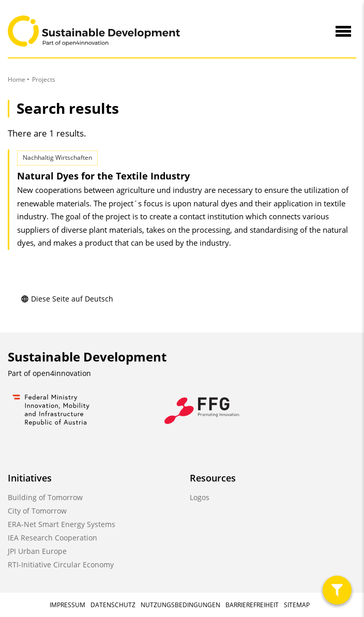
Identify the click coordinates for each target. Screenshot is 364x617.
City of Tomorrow (37, 511)
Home (17, 79)
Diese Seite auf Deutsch (67, 299)
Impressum (67, 605)
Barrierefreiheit (252, 605)
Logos (200, 497)
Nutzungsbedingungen (180, 605)
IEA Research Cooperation (52, 538)
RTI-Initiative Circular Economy (61, 565)
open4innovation (62, 373)
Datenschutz (113, 605)
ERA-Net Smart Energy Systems (62, 524)
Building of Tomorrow (45, 497)
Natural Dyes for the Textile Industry (103, 176)
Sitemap (297, 605)
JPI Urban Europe (37, 551)
